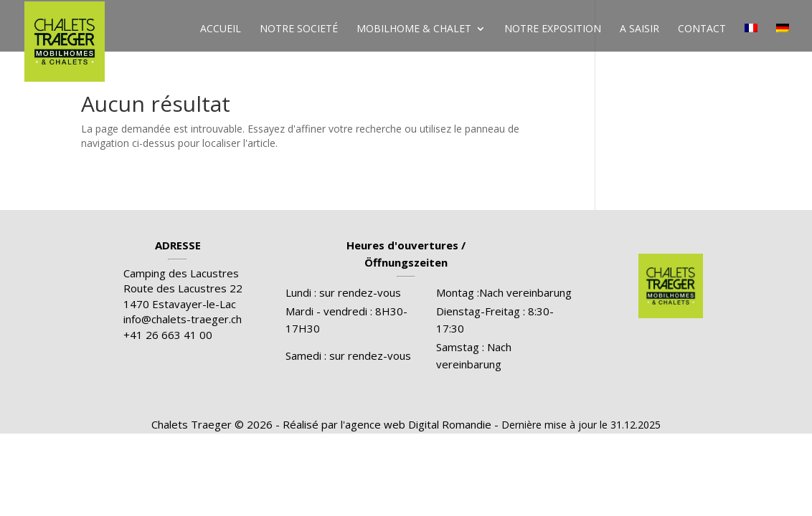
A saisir (639, 29)
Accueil (221, 29)
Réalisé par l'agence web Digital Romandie (387, 424)
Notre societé (299, 29)
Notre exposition (553, 29)
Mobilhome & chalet (414, 29)
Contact (702, 29)
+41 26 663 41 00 (168, 335)
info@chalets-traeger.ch (183, 319)
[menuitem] (751, 40)
